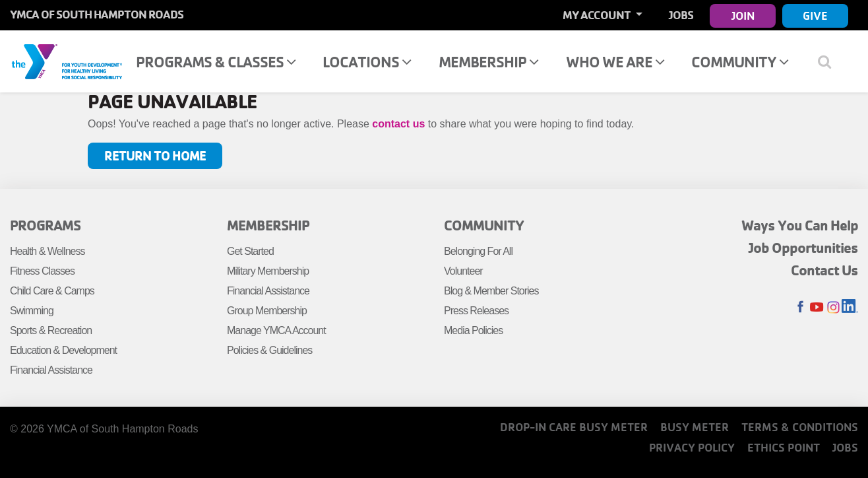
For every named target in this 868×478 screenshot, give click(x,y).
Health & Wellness (47, 251)
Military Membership (268, 271)
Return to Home (155, 155)
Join (743, 16)
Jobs (681, 15)
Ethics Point (784, 447)
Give (815, 16)
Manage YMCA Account (276, 330)
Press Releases (476, 311)
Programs (45, 225)
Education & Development (63, 350)
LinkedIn (850, 307)
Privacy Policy (692, 447)
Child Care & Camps (52, 291)
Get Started (250, 251)
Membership (488, 62)
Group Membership (267, 311)
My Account (598, 15)
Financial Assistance (51, 370)
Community (740, 62)
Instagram (833, 307)
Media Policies (473, 330)
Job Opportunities (803, 248)
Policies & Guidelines (269, 350)
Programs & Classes (216, 62)
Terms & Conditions (800, 427)
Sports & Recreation (51, 330)
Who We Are (615, 62)
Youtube (817, 307)
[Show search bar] (830, 61)
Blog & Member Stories (491, 291)
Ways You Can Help (800, 225)
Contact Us (824, 270)
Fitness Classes (42, 271)
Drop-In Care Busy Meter (574, 427)
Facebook (800, 307)
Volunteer (463, 271)
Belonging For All (478, 251)
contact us (398, 124)
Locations (367, 62)
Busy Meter (695, 427)
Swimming (32, 311)
